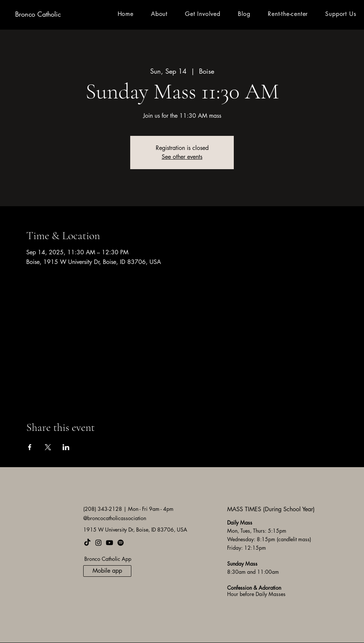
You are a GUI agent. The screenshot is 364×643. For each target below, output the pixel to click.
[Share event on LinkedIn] (66, 447)
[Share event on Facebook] (30, 447)
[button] (159, 14)
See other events (182, 157)
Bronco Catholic (38, 14)
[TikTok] (87, 543)
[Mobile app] (107, 571)
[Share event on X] (48, 447)
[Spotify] (121, 543)
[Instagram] (98, 543)
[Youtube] (109, 543)
